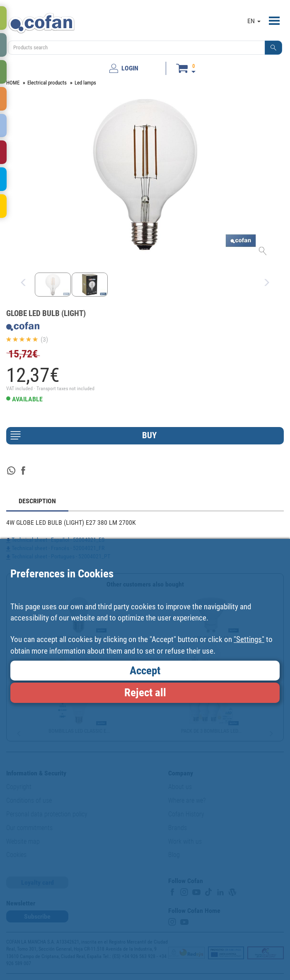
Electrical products (47, 83)
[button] (273, 48)
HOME (13, 83)
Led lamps (85, 83)
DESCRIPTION (37, 501)
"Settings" (249, 639)
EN (254, 21)
